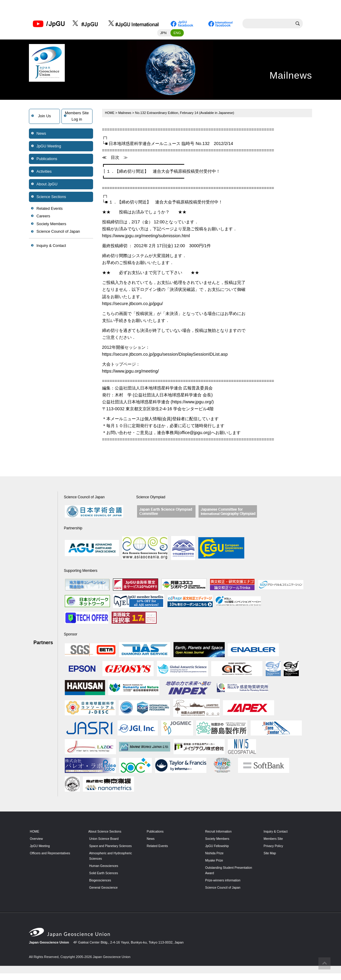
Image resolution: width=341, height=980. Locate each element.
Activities (44, 173)
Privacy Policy (274, 847)
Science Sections (51, 198)
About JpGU (47, 185)
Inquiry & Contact (51, 247)
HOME (110, 114)
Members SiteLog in (77, 117)
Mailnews (126, 114)
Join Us (44, 117)
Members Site (274, 840)
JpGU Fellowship (218, 847)
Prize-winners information (224, 881)
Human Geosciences (105, 872)
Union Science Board (105, 840)
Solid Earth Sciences (105, 880)
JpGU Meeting (49, 147)
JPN (163, 34)
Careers (43, 217)
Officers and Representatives (52, 855)
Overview (37, 840)
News (41, 135)
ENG (177, 34)
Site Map (270, 855)
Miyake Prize (215, 862)
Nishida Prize (215, 855)
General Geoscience (105, 894)
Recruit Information (219, 833)
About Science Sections (106, 833)
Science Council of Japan (58, 233)
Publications (47, 160)
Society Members (51, 225)
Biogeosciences (101, 887)
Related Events (50, 210)
